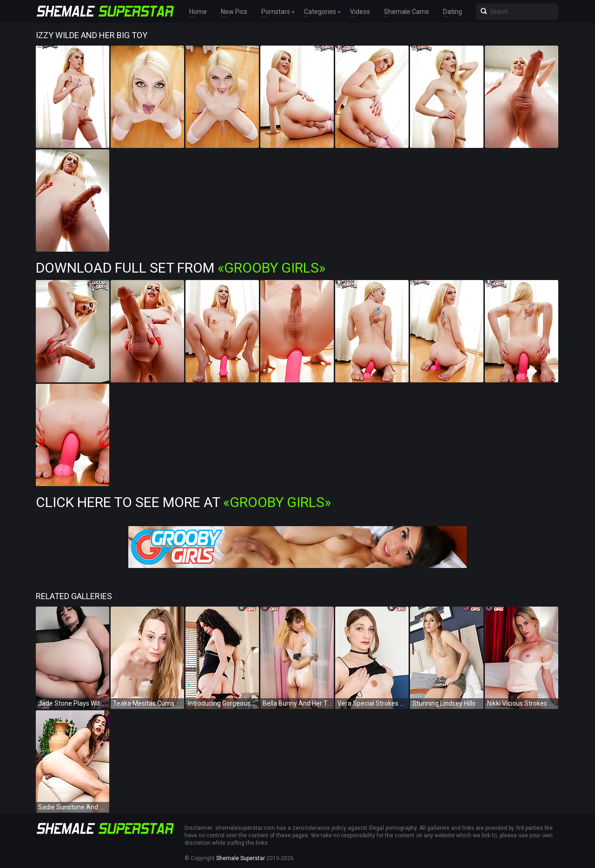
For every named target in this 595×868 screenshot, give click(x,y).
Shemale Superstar (241, 858)
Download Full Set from (181, 268)
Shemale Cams (407, 12)
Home (198, 12)
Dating (453, 12)
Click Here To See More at (183, 502)
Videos (360, 12)
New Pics (234, 12)
